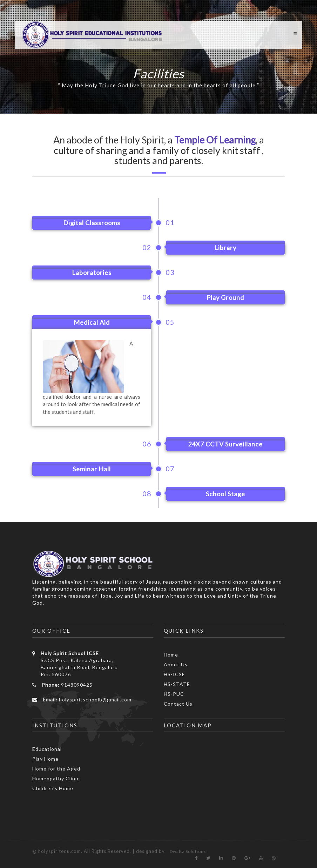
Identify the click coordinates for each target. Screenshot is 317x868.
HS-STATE (177, 684)
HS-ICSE (174, 674)
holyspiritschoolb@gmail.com (95, 699)
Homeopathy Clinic (56, 778)
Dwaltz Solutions (188, 851)
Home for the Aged (56, 769)
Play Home (45, 759)
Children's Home (53, 788)
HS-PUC (174, 694)
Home (171, 655)
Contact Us (178, 704)
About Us (176, 664)
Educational (47, 749)
